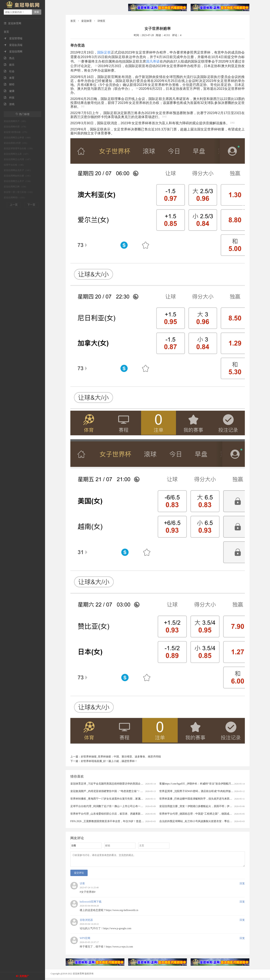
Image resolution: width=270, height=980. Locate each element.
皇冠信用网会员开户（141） (18, 170)
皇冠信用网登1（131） (15, 198)
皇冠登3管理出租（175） (16, 132)
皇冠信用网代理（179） (16, 127)
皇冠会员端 (13, 45)
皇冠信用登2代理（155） (16, 143)
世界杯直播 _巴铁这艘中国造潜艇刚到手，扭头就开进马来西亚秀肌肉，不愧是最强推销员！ (213, 799)
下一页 (31, 205)
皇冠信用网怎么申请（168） (18, 138)
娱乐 (9, 65)
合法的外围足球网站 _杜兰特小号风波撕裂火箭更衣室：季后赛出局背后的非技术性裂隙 (210, 821)
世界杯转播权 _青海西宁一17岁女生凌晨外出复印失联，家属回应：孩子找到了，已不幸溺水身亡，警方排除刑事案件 (138, 799)
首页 (6, 32)
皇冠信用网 (13, 52)
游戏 (9, 104)
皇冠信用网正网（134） (16, 187)
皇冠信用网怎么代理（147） (18, 159)
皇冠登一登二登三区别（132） (19, 192)
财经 (9, 84)
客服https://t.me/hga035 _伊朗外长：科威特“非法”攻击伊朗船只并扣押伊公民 (203, 784)
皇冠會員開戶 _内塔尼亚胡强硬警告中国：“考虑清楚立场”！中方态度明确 (113, 791)
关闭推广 (24, 976)
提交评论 (79, 875)
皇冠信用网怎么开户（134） (18, 181)
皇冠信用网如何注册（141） (18, 176)
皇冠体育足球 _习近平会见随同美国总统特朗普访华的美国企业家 (108, 784)
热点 (9, 58)
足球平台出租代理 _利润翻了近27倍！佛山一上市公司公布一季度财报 (111, 806)
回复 (242, 886)
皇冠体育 (86, 21)
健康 (9, 91)
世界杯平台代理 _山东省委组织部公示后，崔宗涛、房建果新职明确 (109, 814)
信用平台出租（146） (14, 165)
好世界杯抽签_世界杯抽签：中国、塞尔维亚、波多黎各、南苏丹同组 (121, 757)
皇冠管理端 (13, 38)
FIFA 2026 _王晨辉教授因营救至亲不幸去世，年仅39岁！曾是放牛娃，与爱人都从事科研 (122, 821)
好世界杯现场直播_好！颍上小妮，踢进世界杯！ (109, 761)
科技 (9, 98)
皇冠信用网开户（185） (16, 121)
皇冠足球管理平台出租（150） (19, 148)
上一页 (14, 205)
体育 (9, 78)
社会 (9, 71)
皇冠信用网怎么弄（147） (17, 154)
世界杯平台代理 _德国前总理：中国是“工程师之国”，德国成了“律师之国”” (203, 814)
